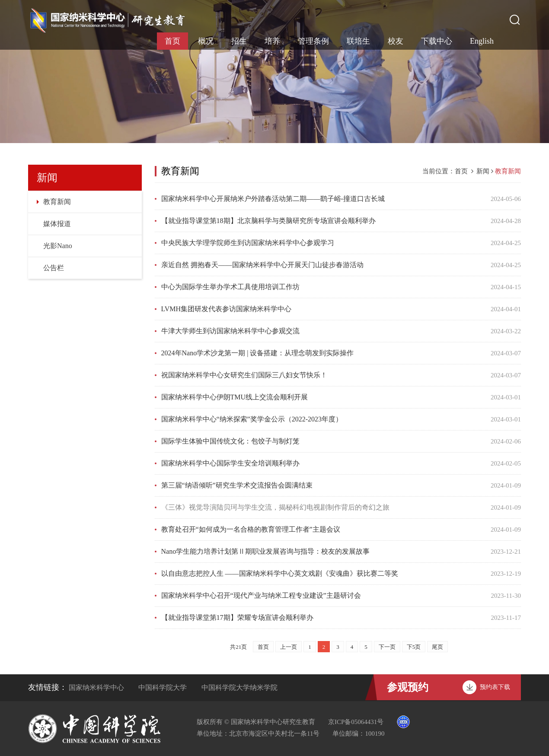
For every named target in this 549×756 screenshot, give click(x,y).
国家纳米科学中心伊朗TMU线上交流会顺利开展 (235, 397)
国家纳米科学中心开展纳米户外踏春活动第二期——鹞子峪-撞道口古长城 (273, 199)
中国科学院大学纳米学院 (239, 687)
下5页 (414, 647)
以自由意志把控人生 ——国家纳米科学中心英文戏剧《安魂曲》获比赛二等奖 (280, 573)
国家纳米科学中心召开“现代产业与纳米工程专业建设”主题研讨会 (261, 595)
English (482, 41)
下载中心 (437, 41)
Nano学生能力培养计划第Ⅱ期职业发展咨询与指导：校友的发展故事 (266, 551)
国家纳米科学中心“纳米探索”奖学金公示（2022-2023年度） (252, 419)
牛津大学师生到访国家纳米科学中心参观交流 (230, 331)
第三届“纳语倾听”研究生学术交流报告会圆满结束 (237, 485)
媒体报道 (57, 224)
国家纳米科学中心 (96, 687)
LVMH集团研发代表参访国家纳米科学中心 (227, 309)
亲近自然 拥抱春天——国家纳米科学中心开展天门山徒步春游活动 (262, 265)
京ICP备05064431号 (356, 722)
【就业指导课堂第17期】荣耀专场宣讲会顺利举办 (237, 617)
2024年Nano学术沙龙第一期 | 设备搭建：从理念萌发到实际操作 (258, 353)
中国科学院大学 (163, 687)
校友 (396, 41)
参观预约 (408, 687)
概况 (206, 41)
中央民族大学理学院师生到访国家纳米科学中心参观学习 (248, 243)
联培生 (358, 41)
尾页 (437, 647)
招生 (239, 41)
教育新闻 (57, 202)
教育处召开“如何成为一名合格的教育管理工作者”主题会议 (251, 529)
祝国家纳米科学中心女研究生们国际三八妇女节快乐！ (244, 375)
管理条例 (313, 41)
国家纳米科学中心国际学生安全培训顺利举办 (230, 463)
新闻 (483, 171)
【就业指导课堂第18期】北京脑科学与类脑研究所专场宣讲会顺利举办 (268, 221)
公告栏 (54, 268)
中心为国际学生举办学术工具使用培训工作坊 (230, 287)
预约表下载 (495, 687)
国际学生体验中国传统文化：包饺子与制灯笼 (230, 441)
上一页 (289, 647)
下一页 (387, 647)
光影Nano (58, 246)
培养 (272, 41)
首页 (172, 41)
